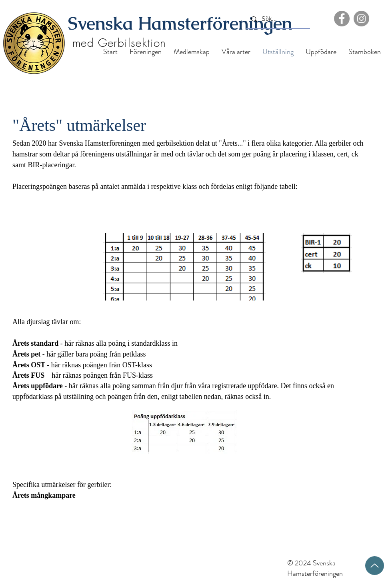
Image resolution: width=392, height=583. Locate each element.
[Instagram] (361, 19)
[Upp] (375, 566)
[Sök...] (277, 19)
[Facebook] (342, 19)
